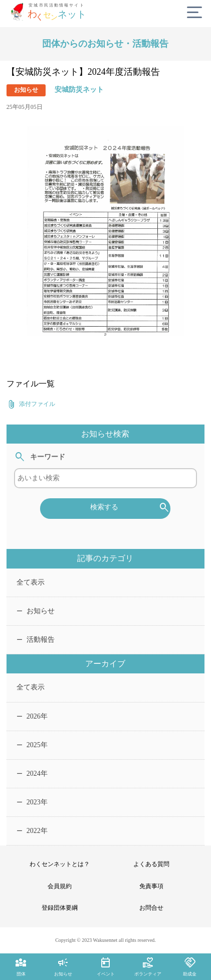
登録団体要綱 (60, 908)
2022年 (32, 831)
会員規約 (60, 886)
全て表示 (31, 582)
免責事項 (151, 886)
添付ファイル (31, 404)
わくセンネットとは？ (60, 864)
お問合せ (151, 908)
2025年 (32, 745)
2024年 (32, 774)
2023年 (32, 802)
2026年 (32, 716)
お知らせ (36, 611)
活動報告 (36, 640)
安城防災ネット (79, 90)
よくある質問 (151, 864)
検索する (130, 508)
